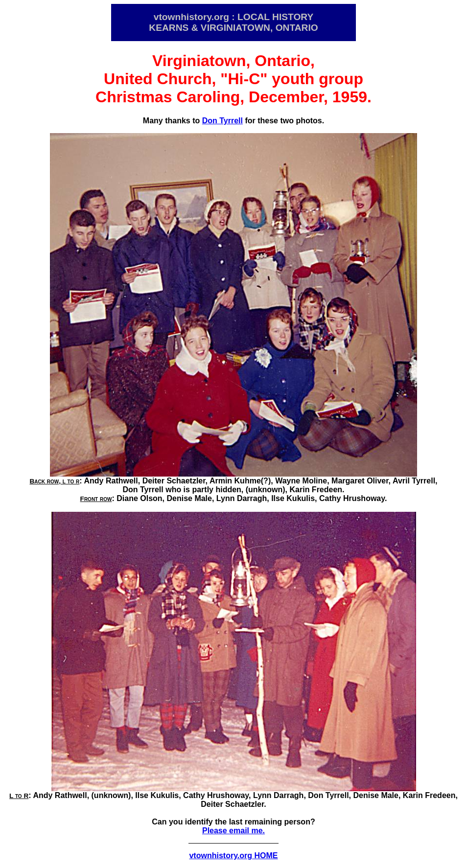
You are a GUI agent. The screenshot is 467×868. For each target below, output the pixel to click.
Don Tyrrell (222, 121)
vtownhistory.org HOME (233, 856)
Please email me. (233, 831)
